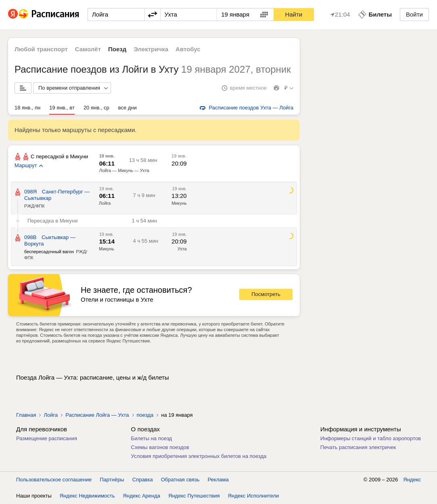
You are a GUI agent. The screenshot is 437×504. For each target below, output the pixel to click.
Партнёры (112, 480)
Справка (143, 480)
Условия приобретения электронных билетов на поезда (199, 456)
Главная (26, 415)
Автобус (188, 49)
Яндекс (412, 480)
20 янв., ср (96, 108)
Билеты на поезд (152, 438)
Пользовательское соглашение (54, 480)
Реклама (218, 480)
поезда (145, 415)
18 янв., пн (27, 108)
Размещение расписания (47, 438)
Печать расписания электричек (358, 447)
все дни (128, 108)
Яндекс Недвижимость (87, 496)
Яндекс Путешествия (194, 496)
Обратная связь (180, 480)
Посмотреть (266, 294)
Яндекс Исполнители (254, 496)
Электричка (151, 49)
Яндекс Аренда (142, 496)
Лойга (105, 203)
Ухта (182, 249)
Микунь (179, 203)
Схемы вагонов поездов (160, 447)
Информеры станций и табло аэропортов (371, 438)
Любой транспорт (41, 49)
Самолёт (88, 49)
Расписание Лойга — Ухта (97, 415)
